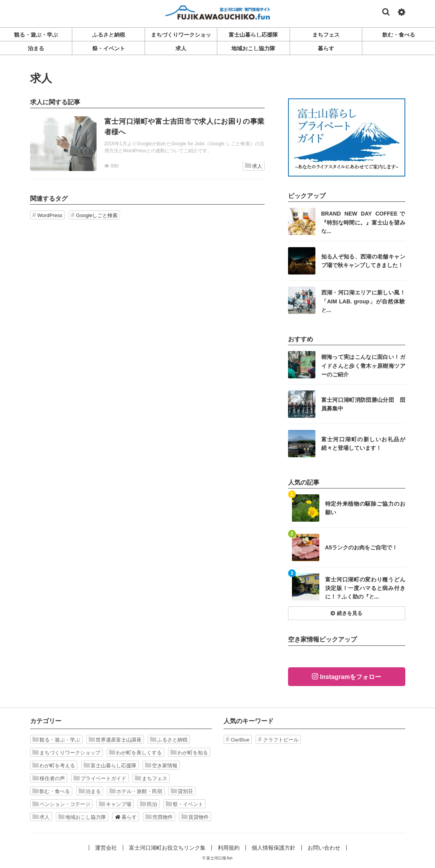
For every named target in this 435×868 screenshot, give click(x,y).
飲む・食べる (51, 791)
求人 (254, 166)
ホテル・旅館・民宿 (136, 791)
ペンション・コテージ (61, 804)
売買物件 (159, 817)
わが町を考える (54, 765)
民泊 (149, 804)
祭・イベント (184, 804)
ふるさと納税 (169, 740)
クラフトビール (281, 740)
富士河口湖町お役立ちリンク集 (167, 848)
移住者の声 (49, 778)
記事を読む (147, 144)
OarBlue (240, 740)
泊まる (90, 791)
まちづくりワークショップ (66, 752)
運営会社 (106, 848)
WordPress (50, 215)
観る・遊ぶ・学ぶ (56, 740)
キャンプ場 (115, 804)
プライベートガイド (100, 778)
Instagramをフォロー (351, 677)
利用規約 (229, 848)
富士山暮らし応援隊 (110, 765)
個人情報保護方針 (274, 848)
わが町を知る (189, 752)
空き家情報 (161, 765)
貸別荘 (182, 791)
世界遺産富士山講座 (115, 740)
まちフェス (151, 778)
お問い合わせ (324, 848)
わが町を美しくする (135, 752)
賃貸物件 (195, 817)
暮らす (126, 817)
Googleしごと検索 (97, 215)
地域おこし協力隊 (82, 817)
